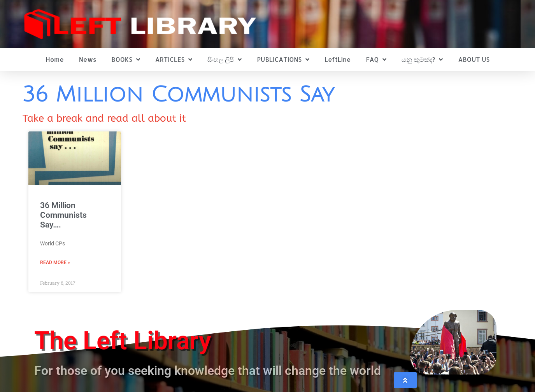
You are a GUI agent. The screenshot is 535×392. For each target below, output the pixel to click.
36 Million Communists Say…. (63, 215)
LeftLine (338, 59)
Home (55, 59)
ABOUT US (474, 59)
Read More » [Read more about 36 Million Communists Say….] (55, 262)
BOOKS (125, 59)
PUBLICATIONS (283, 59)
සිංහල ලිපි (225, 59)
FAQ (376, 59)
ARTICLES (174, 59)
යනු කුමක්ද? (422, 59)
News (88, 59)
